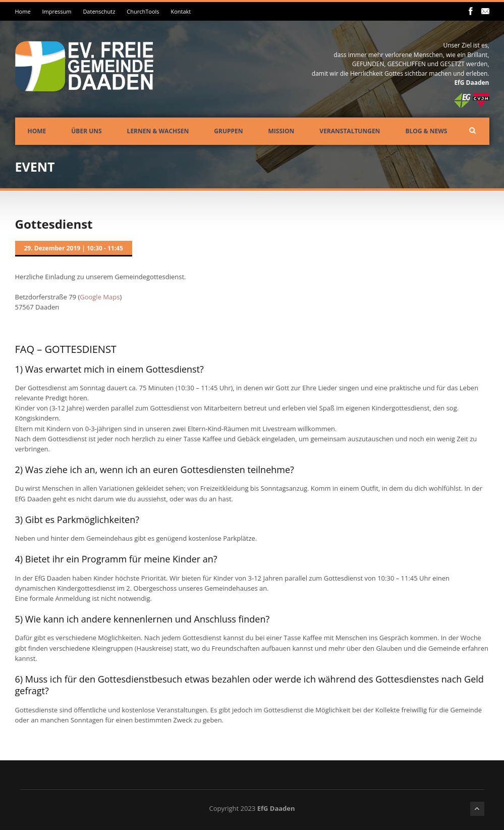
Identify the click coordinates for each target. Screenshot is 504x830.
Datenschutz (99, 11)
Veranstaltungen (350, 131)
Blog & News (426, 131)
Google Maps (100, 297)
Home (23, 11)
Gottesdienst (54, 224)
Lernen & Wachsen (158, 131)
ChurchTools (143, 11)
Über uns (86, 131)
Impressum (57, 11)
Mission (282, 131)
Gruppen (228, 131)
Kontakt (181, 11)
